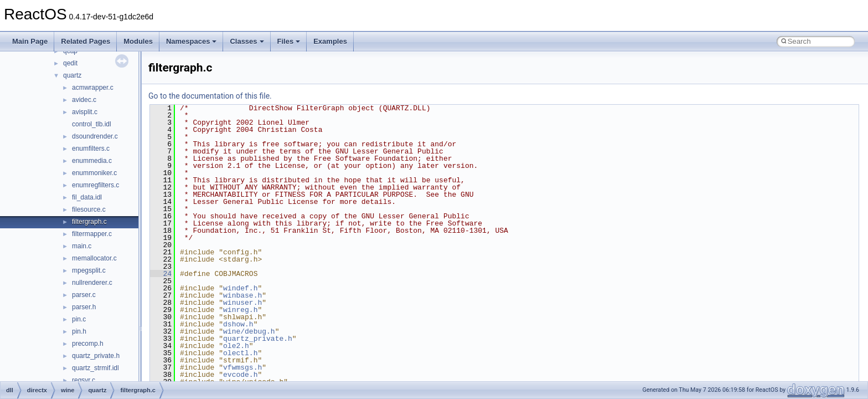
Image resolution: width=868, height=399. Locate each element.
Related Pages (86, 41)
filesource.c (89, 209)
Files (289, 41)
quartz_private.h (96, 356)
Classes (247, 41)
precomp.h (88, 344)
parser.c (84, 295)
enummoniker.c (94, 173)
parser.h (84, 307)
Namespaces (192, 41)
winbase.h (242, 295)
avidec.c (84, 100)
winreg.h (240, 310)
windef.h (240, 288)
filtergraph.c (89, 222)
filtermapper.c (92, 234)
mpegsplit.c (89, 270)
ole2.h (236, 346)
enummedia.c (92, 161)
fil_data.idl (87, 197)
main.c (82, 246)
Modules (138, 41)
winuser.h (242, 303)
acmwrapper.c (93, 88)
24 (161, 274)
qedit (70, 63)
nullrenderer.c (92, 283)
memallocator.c (94, 258)
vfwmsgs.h (242, 367)
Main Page (30, 41)
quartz (72, 75)
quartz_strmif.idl (95, 368)
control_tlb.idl (92, 124)
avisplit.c (85, 112)
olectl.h (240, 353)
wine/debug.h (249, 331)
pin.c (79, 319)
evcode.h (240, 375)
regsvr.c (84, 380)
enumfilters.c (91, 149)
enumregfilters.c (95, 185)
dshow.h (238, 324)
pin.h (79, 331)
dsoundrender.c (95, 136)
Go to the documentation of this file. (210, 96)
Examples (330, 41)
